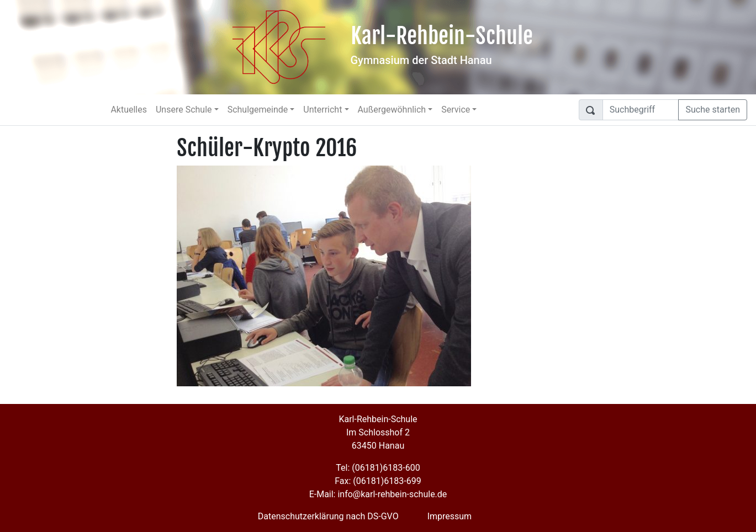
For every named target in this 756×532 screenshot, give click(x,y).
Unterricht (323, 110)
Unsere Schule (184, 110)
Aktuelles (129, 110)
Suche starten (713, 110)
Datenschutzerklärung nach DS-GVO (328, 516)
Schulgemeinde (258, 110)
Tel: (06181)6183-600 (378, 468)
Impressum (450, 516)
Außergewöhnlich (392, 110)
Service (456, 110)
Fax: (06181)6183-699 (378, 481)
